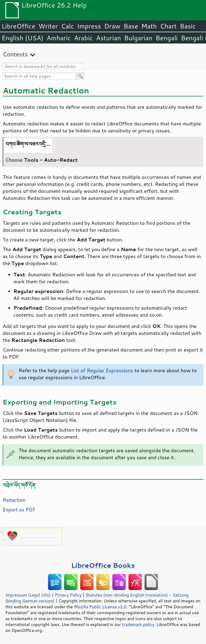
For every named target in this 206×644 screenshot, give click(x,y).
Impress (89, 26)
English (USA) (23, 38)
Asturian (108, 38)
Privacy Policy (68, 595)
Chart (168, 26)
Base (131, 26)
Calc (68, 26)
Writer (48, 26)
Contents (15, 54)
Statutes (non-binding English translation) (127, 595)
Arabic (83, 38)
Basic (188, 26)
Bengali (167, 38)
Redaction (14, 500)
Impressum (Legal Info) (28, 595)
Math (149, 26)
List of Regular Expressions (102, 370)
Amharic (59, 38)
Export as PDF (19, 509)
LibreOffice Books (103, 565)
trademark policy (138, 624)
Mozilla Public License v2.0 (100, 607)
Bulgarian (138, 38)
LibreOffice (18, 26)
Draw (112, 26)
